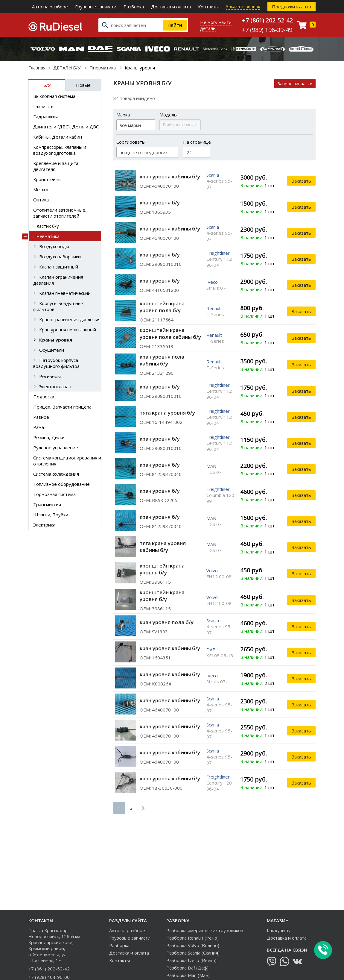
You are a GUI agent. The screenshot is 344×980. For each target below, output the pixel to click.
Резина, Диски (49, 437)
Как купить (278, 930)
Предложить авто (292, 7)
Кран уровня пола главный (68, 330)
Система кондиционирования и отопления (67, 461)
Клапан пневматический (65, 293)
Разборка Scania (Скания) (193, 953)
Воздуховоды (54, 246)
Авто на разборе (50, 7)
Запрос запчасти (295, 84)
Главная (37, 68)
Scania (213, 175)
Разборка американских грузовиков (205, 930)
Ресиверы (50, 376)
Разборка (134, 7)
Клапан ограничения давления (58, 280)
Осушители (52, 350)
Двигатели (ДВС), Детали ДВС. (66, 127)
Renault (214, 308)
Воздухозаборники (60, 257)
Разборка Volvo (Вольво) (193, 945)
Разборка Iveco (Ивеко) (191, 960)
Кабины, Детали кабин (58, 137)
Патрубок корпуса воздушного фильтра (56, 363)
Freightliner (218, 253)
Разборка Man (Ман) (188, 975)
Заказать (301, 181)
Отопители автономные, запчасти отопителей (60, 213)
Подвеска (44, 397)
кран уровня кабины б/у (170, 176)
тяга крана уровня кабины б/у (163, 547)
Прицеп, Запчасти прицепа (62, 407)
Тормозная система (54, 494)
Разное (41, 417)
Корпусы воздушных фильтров (58, 306)
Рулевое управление (56, 447)
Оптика (41, 200)
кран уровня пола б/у (167, 622)
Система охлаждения (56, 474)
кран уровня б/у (160, 202)
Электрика (44, 525)
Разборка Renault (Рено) (192, 938)
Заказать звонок (243, 6)
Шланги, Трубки (51, 515)
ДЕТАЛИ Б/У (67, 68)
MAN (211, 466)
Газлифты (44, 106)
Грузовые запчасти (96, 7)
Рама (39, 427)
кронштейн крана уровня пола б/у (162, 307)
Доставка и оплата (171, 7)
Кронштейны (47, 179)
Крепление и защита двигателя (56, 166)
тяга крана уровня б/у (167, 413)
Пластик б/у (46, 226)
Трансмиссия (47, 504)
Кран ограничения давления (70, 319)
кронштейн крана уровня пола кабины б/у (170, 333)
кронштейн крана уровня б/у (162, 569)
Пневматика (103, 68)
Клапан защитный (59, 267)
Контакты (208, 7)
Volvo (212, 571)
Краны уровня (56, 340)
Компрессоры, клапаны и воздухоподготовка (60, 150)
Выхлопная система (54, 96)
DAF (211, 650)
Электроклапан (55, 386)
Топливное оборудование (61, 484)
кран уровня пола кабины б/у (162, 360)
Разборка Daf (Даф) (187, 968)
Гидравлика (46, 116)
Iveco (212, 282)
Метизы (42, 189)
